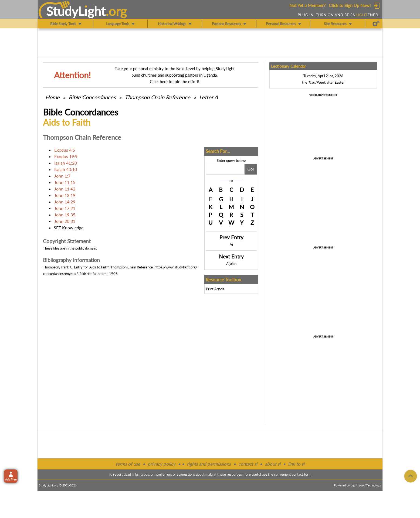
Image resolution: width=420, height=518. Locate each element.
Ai (231, 244)
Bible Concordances (92, 97)
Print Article (215, 289)
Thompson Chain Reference (157, 97)
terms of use (128, 464)
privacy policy (162, 464)
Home (52, 97)
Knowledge (73, 228)
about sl (273, 464)
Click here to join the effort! (175, 81)
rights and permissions (209, 464)
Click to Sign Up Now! (350, 5)
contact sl (248, 464)
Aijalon (231, 264)
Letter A (209, 97)
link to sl (296, 464)
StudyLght (76, 11)
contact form (302, 474)
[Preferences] (376, 24)
